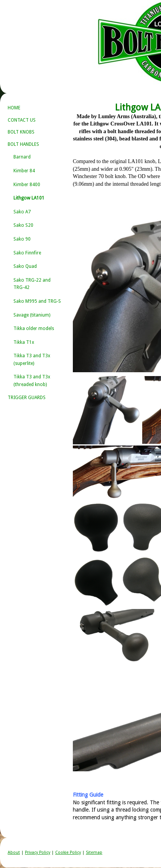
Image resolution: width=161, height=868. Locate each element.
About (14, 852)
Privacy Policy (38, 852)
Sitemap (94, 852)
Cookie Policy (68, 852)
